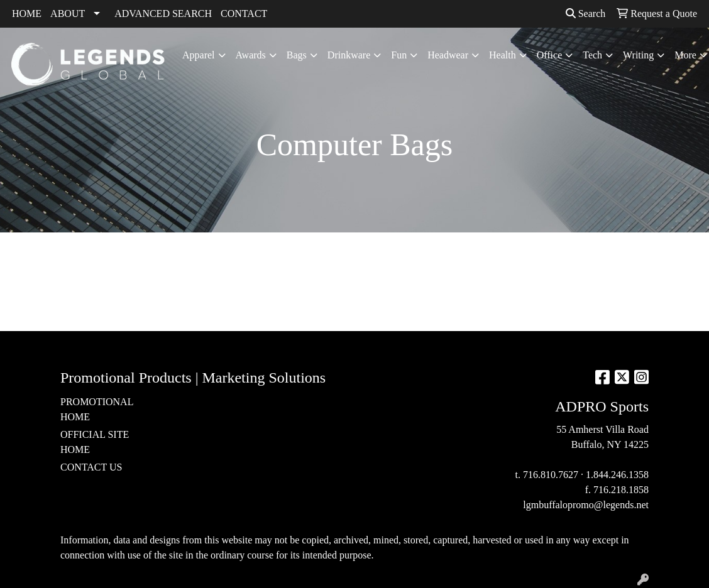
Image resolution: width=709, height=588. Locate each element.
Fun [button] (399, 55)
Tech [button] (592, 55)
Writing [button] (638, 55)
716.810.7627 (551, 475)
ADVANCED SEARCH (163, 14)
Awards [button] (251, 55)
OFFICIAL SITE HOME (95, 442)
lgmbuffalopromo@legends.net (586, 505)
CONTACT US (91, 467)
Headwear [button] (448, 55)
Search (586, 14)
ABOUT (68, 14)
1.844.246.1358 (617, 475)
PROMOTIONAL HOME (97, 409)
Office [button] (550, 55)
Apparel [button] (199, 55)
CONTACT (244, 14)
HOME (27, 14)
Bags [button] (297, 55)
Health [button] (503, 55)
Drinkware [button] (349, 55)
